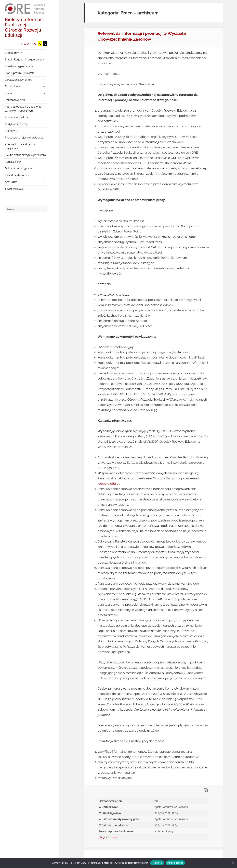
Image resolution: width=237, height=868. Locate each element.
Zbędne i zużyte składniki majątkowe (20, 146)
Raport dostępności (17, 175)
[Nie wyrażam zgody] (233, 863)
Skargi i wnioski (14, 189)
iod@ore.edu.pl (108, 484)
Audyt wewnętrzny (16, 124)
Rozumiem (157, 863)
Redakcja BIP (13, 162)
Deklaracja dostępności (19, 168)
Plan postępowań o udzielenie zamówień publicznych (23, 109)
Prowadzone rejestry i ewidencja (25, 138)
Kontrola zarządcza (16, 117)
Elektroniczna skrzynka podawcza (25, 155)
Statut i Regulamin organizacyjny (25, 60)
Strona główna (14, 53)
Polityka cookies (175, 863)
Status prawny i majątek (19, 73)
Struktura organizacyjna (19, 66)
